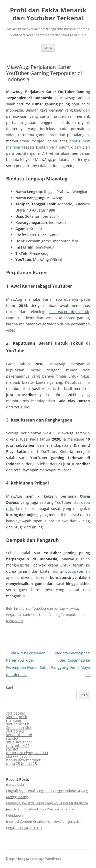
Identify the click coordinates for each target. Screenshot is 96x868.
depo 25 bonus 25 (22, 764)
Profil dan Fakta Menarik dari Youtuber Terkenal (48, 14)
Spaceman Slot (19, 728)
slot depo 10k (18, 724)
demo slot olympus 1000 (27, 753)
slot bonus (15, 731)
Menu (48, 48)
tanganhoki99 (18, 746)
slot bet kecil (17, 713)
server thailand (19, 735)
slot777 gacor (18, 756)
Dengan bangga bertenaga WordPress (34, 859)
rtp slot (12, 738)
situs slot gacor (19, 742)
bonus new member (23, 760)
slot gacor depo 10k (69, 312)
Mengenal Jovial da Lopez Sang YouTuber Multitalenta (47, 803)
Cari (9, 688)
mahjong (14, 720)
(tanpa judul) (16, 784)
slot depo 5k (17, 717)
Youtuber (39, 608)
